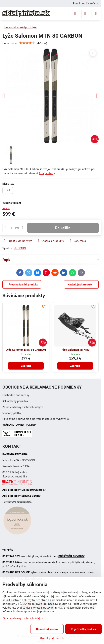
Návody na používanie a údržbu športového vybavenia (36, 419)
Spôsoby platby (12, 413)
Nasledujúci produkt (81, 285)
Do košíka (63, 228)
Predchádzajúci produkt (22, 285)
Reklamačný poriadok (15, 401)
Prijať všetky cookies (83, 629)
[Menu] (96, 14)
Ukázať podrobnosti (52, 638)
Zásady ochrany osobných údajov (23, 407)
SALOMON (20, 248)
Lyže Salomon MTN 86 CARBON (26, 350)
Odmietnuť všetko (47, 629)
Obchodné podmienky (16, 395)
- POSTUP (19, 425)
